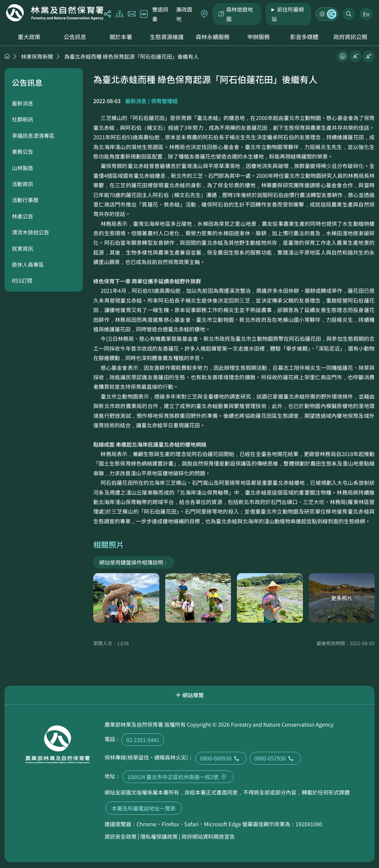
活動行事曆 (25, 200)
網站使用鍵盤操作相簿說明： (134, 562)
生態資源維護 (167, 37)
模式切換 (327, 14)
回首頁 (55, 13)
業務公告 (23, 151)
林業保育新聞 (37, 56)
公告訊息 (75, 37)
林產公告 (23, 216)
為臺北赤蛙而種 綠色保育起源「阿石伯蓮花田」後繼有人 (131, 56)
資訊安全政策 (121, 836)
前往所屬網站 (288, 14)
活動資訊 (23, 184)
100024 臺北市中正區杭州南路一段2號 (178, 777)
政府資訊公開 (350, 37)
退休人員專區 (28, 264)
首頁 (7, 56)
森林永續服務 (213, 37)
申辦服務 (258, 37)
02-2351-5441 (143, 740)
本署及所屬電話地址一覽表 (144, 808)
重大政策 (29, 37)
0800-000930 (221, 758)
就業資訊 (23, 248)
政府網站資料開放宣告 (208, 836)
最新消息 (23, 103)
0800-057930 (275, 758)
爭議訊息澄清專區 (33, 135)
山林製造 (23, 168)
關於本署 (121, 37)
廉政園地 (184, 14)
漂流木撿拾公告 (30, 232)
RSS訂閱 (22, 280)
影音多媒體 (304, 37)
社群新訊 (23, 119)
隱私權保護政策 (159, 836)
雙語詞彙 (160, 14)
